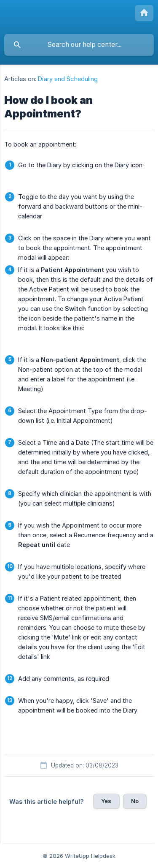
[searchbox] (79, 45)
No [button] (135, 801)
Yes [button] (106, 801)
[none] (144, 13)
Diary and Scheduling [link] (68, 79)
